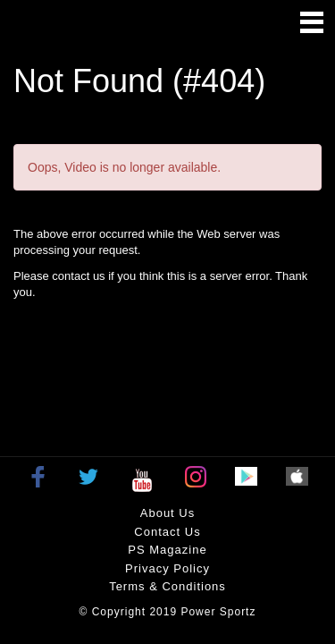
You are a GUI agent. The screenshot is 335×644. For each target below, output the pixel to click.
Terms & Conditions (167, 586)
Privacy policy (167, 568)
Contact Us (167, 532)
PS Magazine (167, 550)
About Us (167, 513)
